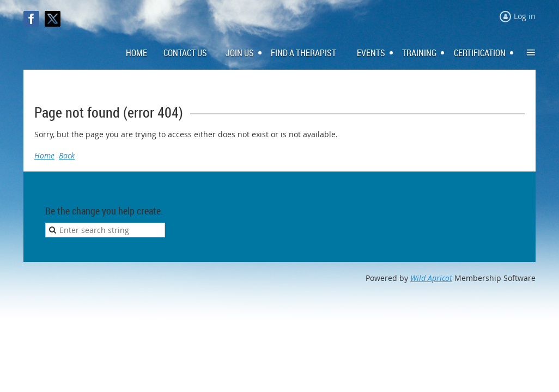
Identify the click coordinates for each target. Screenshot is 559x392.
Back (67, 155)
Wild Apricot (431, 278)
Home (44, 155)
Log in (525, 16)
